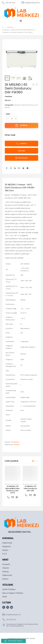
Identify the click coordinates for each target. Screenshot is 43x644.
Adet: (8, 114)
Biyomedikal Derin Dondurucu (14, 484)
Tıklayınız (16, 444)
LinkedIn (15, 168)
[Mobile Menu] (21, 21)
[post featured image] (13, 474)
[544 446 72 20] (8, 3)
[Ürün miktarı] (12, 119)
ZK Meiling (15, 442)
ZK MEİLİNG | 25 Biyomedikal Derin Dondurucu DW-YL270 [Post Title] (13, 490)
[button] (33, 461)
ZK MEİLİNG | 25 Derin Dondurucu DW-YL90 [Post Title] (30, 488)
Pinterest (23, 168)
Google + (19, 168)
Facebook (7, 168)
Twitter (11, 168)
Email (27, 168)
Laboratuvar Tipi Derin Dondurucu (25, 105)
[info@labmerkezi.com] (31, 3)
